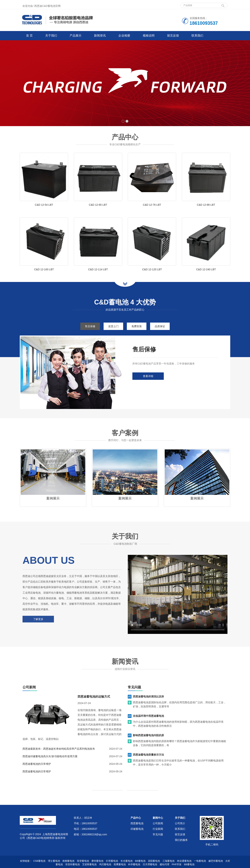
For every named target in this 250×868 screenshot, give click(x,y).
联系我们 (197, 36)
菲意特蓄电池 (73, 864)
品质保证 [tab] (160, 326)
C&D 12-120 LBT (152, 269)
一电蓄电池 (200, 861)
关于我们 (51, 36)
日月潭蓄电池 (150, 864)
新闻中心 (158, 818)
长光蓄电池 (127, 861)
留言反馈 (173, 36)
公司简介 (180, 823)
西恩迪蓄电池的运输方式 (94, 697)
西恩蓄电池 (137, 823)
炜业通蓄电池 (184, 861)
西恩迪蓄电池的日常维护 (37, 764)
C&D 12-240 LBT (206, 269)
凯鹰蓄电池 (120, 864)
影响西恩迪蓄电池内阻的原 (148, 735)
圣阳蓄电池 (154, 861)
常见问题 (158, 834)
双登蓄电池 (83, 861)
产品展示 (76, 36)
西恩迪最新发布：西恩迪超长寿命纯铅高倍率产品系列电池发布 (59, 749)
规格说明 (149, 36)
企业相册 (124, 36)
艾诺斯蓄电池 (89, 864)
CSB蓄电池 (39, 861)
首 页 (29, 36)
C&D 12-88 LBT (206, 205)
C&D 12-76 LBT (152, 205)
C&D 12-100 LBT (44, 269)
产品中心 (136, 818)
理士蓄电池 (54, 861)
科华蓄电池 (134, 864)
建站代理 (165, 864)
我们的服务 (181, 840)
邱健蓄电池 (137, 829)
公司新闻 (158, 823)
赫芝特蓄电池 (216, 861)
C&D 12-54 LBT (44, 205)
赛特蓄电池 (97, 861)
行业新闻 (158, 829)
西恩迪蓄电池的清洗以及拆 (148, 696)
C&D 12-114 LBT (98, 269)
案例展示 (53, 498)
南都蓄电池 (68, 861)
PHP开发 (177, 864)
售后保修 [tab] (90, 326)
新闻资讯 (100, 36)
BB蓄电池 (140, 861)
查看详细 (148, 376)
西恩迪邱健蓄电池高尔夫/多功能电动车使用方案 (50, 756)
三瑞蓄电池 (168, 861)
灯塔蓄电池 (112, 861)
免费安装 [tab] (137, 326)
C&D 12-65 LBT (98, 205)
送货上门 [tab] (113, 326)
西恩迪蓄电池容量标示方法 (148, 755)
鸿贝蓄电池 (105, 864)
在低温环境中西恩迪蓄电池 (148, 716)
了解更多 (38, 619)
